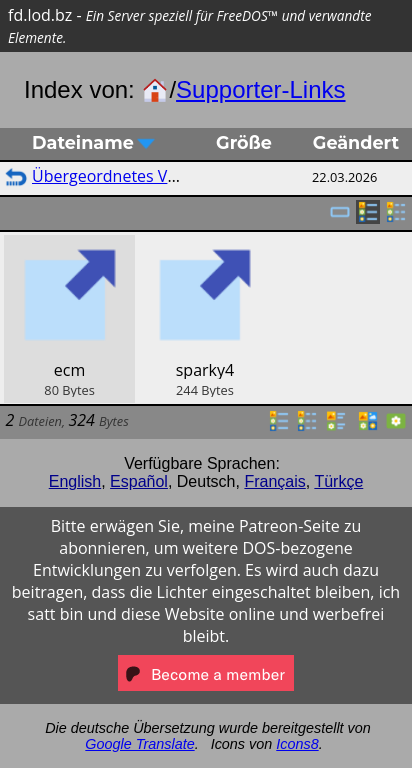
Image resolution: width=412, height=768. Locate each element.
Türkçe (338, 481)
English (75, 481)
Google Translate (139, 744)
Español (139, 481)
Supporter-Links (260, 89)
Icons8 (297, 744)
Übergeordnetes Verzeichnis (137, 176)
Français (274, 481)
